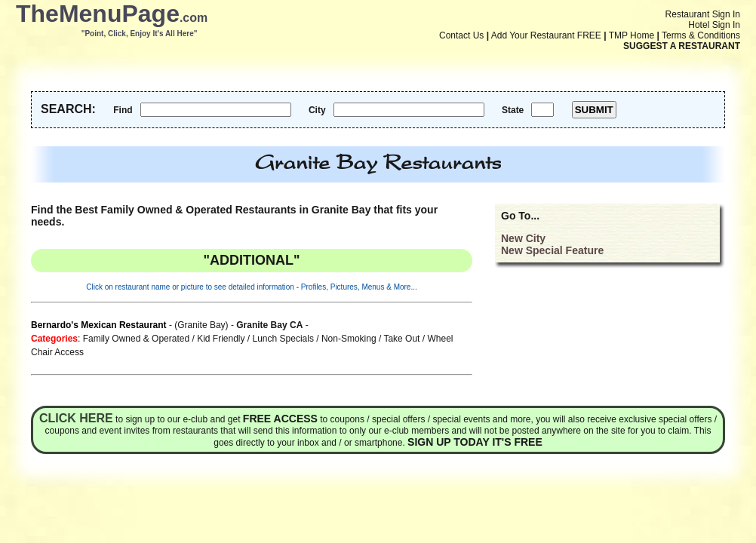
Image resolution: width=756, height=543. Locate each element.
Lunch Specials (283, 339)
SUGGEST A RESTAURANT (682, 46)
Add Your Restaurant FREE (546, 35)
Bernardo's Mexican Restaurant (99, 325)
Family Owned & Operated (136, 339)
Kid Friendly (221, 339)
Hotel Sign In (714, 25)
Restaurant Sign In (703, 14)
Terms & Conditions (701, 35)
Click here (76, 418)
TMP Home (632, 35)
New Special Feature (552, 250)
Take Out (401, 339)
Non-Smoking (349, 339)
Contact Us (461, 35)
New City (523, 238)
